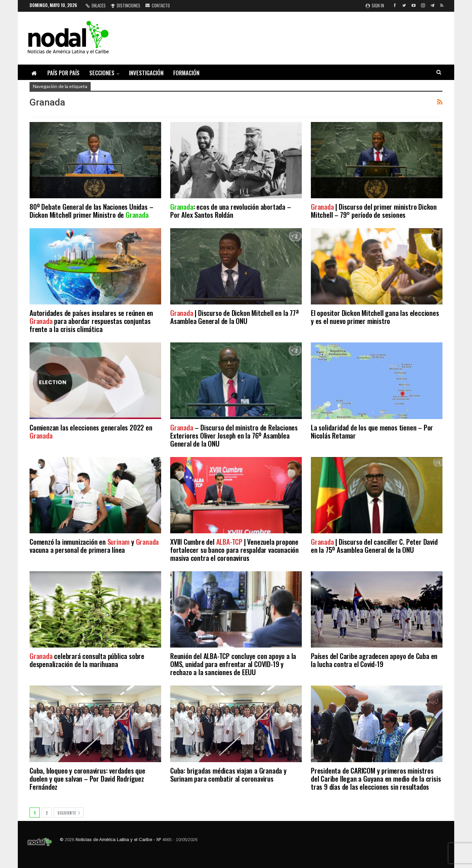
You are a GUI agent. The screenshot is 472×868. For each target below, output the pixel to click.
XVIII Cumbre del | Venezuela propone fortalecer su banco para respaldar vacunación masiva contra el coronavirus (234, 550)
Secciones (102, 73)
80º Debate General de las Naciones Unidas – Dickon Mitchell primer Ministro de (91, 211)
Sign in (375, 5)
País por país (63, 73)
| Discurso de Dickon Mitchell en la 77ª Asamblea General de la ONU (234, 317)
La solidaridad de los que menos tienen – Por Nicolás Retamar (372, 431)
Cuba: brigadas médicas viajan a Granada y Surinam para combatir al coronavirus (228, 774)
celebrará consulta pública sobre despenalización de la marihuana (87, 660)
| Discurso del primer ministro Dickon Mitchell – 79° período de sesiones (374, 211)
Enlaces (96, 5)
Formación (186, 73)
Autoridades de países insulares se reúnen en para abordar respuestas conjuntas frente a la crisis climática (91, 321)
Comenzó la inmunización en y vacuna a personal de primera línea (94, 546)
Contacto (158, 5)
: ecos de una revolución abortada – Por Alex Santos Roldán (231, 211)
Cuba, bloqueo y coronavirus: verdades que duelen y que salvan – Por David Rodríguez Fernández (87, 778)
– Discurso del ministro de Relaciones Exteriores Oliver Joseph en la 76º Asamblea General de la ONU (234, 435)
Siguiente (69, 813)
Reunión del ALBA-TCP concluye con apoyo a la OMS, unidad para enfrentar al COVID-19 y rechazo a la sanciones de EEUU (233, 664)
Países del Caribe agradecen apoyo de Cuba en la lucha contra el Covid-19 (374, 660)
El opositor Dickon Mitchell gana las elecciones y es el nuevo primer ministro (375, 317)
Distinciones (126, 5)
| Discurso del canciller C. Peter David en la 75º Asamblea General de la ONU (374, 546)
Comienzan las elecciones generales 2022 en (91, 431)
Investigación (146, 73)
